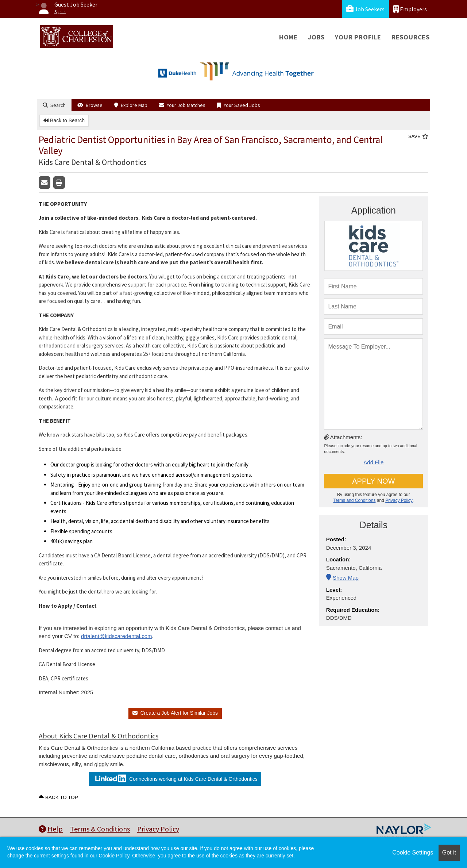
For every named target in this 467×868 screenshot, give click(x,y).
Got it (449, 852)
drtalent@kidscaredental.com (117, 636)
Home (288, 37)
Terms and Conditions (354, 500)
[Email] (373, 327)
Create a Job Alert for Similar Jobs (175, 713)
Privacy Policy (399, 500)
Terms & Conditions (100, 829)
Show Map (346, 578)
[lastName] (373, 306)
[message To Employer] (373, 384)
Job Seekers (365, 9)
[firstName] (373, 286)
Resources (411, 37)
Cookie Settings (413, 852)
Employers (410, 9)
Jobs (316, 37)
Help (51, 829)
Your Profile (358, 37)
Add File (373, 462)
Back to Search (64, 120)
